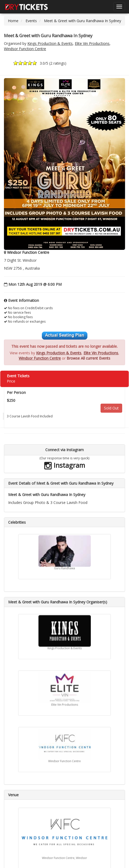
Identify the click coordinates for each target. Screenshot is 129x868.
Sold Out (111, 408)
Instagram (65, 465)
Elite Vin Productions (92, 43)
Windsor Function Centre (25, 49)
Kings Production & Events (50, 43)
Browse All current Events (88, 358)
